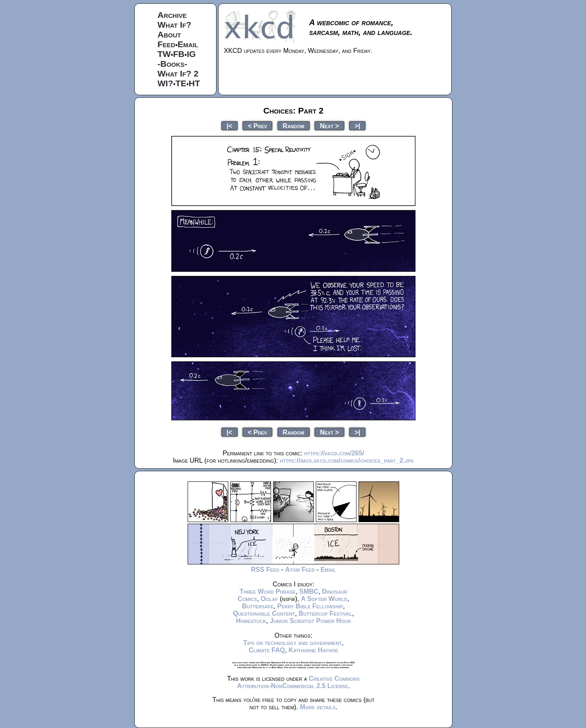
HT (195, 83)
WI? (165, 83)
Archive (172, 15)
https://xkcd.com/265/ (334, 453)
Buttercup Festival (325, 613)
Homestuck (251, 621)
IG (191, 54)
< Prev (257, 126)
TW (164, 54)
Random (294, 126)
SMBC (309, 591)
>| (357, 126)
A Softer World (324, 599)
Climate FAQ (267, 650)
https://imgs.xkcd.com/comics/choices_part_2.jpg (347, 460)
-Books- (172, 64)
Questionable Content (264, 613)
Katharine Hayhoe (313, 650)
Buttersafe (258, 606)
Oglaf (269, 599)
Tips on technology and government (293, 643)
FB (179, 54)
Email (188, 44)
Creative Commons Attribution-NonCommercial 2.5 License (298, 682)
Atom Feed (300, 570)
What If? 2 (178, 73)
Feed (166, 44)
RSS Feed (265, 570)
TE (181, 83)
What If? (174, 25)
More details (318, 707)
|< (230, 126)
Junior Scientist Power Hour (310, 621)
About (169, 34)
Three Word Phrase (267, 591)
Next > (329, 126)
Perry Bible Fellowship (310, 606)
